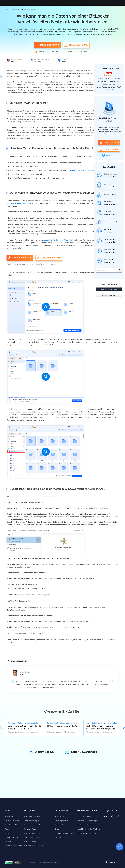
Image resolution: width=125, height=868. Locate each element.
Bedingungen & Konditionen (65, 833)
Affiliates (8, 833)
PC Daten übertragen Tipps (34, 846)
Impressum (9, 817)
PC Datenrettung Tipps (32, 817)
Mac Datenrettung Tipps (33, 821)
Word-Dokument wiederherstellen (106, 250)
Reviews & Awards (12, 821)
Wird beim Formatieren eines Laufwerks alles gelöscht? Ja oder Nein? (24, 727)
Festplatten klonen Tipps (33, 841)
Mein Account (59, 837)
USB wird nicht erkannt (108, 222)
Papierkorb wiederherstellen (106, 203)
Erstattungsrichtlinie (62, 821)
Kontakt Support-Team (13, 846)
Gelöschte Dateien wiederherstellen (107, 175)
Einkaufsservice (109, 296)
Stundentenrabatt (11, 837)
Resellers (8, 829)
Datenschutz (59, 825)
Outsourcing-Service (12, 841)
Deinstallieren (59, 817)
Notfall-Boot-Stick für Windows (88, 829)
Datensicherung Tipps (32, 833)
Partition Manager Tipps (33, 837)
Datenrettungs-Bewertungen (87, 821)
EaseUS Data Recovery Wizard (57, 240)
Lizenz (57, 829)
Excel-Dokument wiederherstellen (106, 260)
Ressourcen (30, 810)
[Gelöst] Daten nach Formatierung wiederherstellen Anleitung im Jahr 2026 (101, 727)
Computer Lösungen (84, 817)
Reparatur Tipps (30, 829)
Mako (13, 62)
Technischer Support (109, 290)
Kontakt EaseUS (11, 825)
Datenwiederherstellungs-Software (21, 203)
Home (7, 10)
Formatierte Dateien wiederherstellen (25, 10)
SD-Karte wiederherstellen (86, 825)
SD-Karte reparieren (107, 195)
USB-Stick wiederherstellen (106, 185)
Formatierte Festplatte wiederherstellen (84, 170)
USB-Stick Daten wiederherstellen (89, 833)
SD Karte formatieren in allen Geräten (63, 726)
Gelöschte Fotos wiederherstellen (106, 240)
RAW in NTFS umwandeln (105, 230)
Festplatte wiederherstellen (106, 213)
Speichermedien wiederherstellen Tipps (38, 825)
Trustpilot (107, 824)
